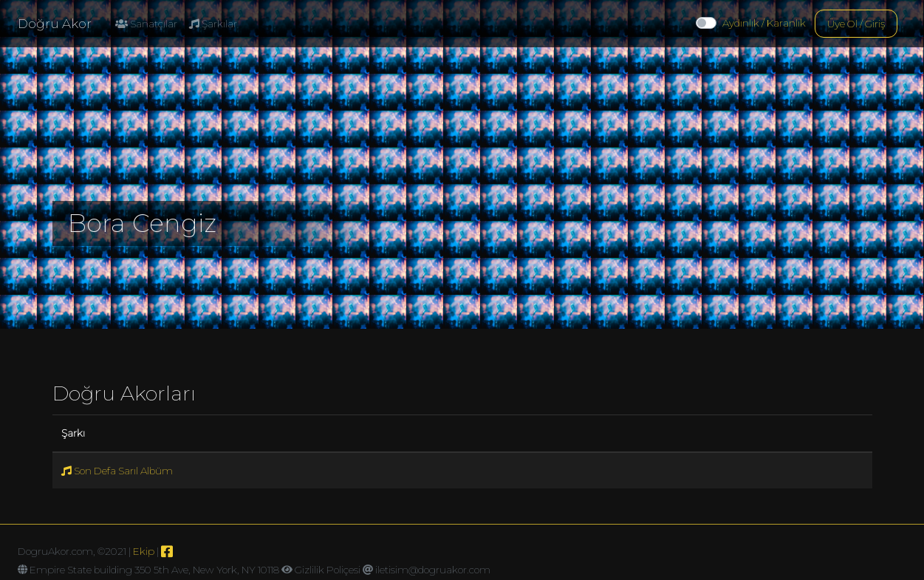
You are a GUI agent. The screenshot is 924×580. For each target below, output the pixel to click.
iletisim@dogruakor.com (433, 570)
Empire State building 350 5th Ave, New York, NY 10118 (154, 570)
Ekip (144, 551)
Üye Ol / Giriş (856, 24)
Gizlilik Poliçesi (328, 570)
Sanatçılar (146, 24)
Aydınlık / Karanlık (764, 23)
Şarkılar (213, 24)
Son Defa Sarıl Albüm (117, 471)
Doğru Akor (55, 24)
